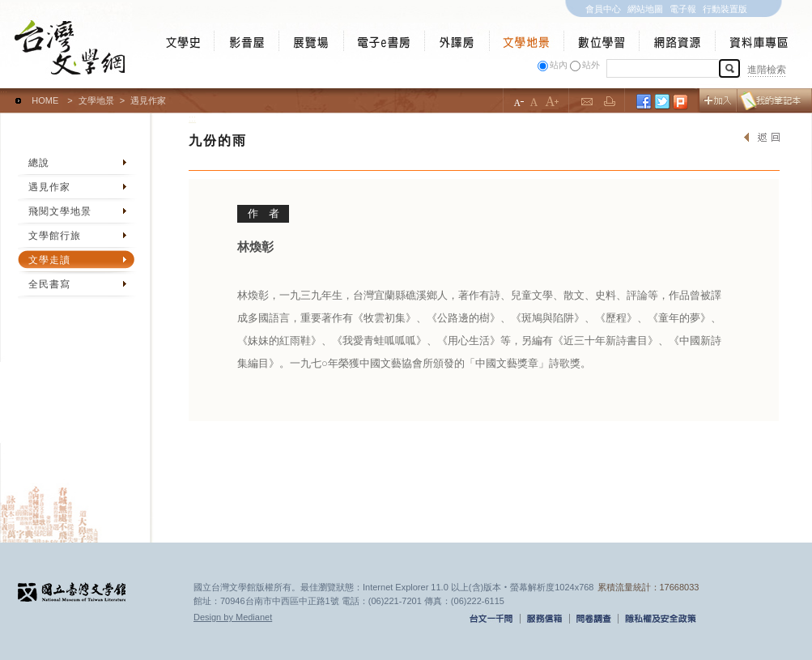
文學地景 (96, 100)
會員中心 (603, 9)
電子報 (683, 9)
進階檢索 (767, 70)
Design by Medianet (233, 617)
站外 (591, 65)
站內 (559, 65)
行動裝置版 (725, 9)
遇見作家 (49, 187)
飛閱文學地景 (60, 211)
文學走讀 (49, 260)
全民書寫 (49, 284)
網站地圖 (645, 9)
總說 (39, 163)
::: (4, 93)
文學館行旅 (55, 236)
